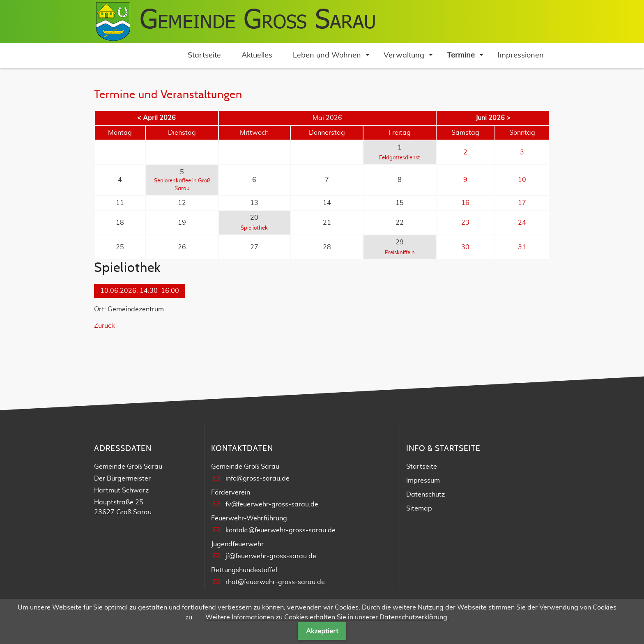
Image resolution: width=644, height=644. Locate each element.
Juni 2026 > (493, 118)
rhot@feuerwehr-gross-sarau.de (275, 582)
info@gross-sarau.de (258, 478)
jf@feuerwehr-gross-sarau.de (271, 556)
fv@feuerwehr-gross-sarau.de (272, 504)
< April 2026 (156, 118)
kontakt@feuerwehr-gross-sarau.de (281, 530)
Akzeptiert (322, 631)
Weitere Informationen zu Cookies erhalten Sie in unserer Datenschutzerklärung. (327, 617)
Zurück (104, 326)
